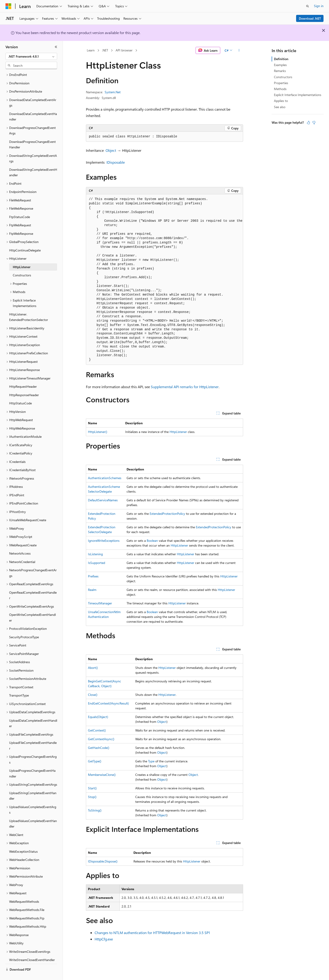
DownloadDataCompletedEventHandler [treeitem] (33, 106)
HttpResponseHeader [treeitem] (24, 384)
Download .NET (310, 18)
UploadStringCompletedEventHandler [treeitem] (33, 785)
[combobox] (31, 56)
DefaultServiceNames (103, 500)
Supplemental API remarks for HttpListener (185, 387)
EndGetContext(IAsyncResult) (108, 703)
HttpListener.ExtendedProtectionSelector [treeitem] (29, 306)
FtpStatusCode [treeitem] (20, 206)
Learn (91, 50)
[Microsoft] (8, 6)
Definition (281, 59)
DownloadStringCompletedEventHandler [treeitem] (33, 162)
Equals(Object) (98, 717)
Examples (280, 65)
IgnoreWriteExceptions (104, 541)
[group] (164, 280)
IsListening (95, 554)
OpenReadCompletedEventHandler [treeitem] (33, 585)
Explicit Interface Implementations (298, 95)
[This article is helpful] (308, 123)
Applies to (281, 101)
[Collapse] (56, 47)
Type (151, 761)
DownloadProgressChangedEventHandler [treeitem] (32, 134)
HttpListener (178, 432)
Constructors (283, 77)
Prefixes (93, 576)
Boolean (152, 541)
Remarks (280, 71)
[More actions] (239, 51)
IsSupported (97, 563)
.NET (105, 50)
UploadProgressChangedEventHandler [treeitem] (32, 763)
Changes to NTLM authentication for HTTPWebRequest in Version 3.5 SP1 (152, 933)
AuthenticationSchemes (105, 478)
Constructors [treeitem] (22, 264)
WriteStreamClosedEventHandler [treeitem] (32, 949)
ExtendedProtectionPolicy (167, 514)
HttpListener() (98, 432)
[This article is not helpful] (314, 123)
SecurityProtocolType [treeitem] (24, 626)
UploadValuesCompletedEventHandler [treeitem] (33, 813)
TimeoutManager (100, 603)
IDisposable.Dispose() (103, 861)
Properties (281, 83)
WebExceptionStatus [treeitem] (23, 841)
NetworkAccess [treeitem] (20, 543)
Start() (92, 788)
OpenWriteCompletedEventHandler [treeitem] (32, 607)
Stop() (92, 797)
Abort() (93, 668)
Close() (93, 695)
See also (280, 107)
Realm (92, 590)
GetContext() (97, 730)
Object (111, 150)
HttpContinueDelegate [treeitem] (25, 239)
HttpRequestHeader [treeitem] (23, 376)
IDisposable (116, 162)
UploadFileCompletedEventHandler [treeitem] (33, 735)
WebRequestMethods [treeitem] (24, 891)
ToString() (95, 810)
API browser (124, 50)
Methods (280, 89)
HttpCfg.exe (104, 939)
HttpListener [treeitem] (22, 256)
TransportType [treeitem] (19, 685)
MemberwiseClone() (102, 775)
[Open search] (308, 6)
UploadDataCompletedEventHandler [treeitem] (33, 713)
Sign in (319, 6)
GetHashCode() (99, 748)
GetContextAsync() (101, 739)
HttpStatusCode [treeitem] (20, 392)
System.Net (113, 92)
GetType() (95, 761)
